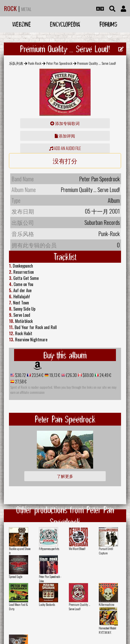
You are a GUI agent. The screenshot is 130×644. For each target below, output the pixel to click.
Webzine (22, 24)
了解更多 (65, 476)
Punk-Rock (35, 63)
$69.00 (88, 375)
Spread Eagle (16, 577)
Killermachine (106, 604)
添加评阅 (65, 136)
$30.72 (20, 375)
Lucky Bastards (47, 604)
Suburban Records (102, 222)
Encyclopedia (65, 24)
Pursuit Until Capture (106, 551)
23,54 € (37, 375)
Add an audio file (65, 148)
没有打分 (65, 161)
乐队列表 (16, 63)
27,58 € (20, 382)
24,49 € (105, 375)
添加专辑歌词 (65, 123)
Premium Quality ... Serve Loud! (79, 607)
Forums (108, 24)
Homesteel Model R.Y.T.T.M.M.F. (107, 630)
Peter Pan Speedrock (59, 63)
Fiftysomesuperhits (49, 549)
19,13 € (54, 375)
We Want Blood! (77, 549)
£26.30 (71, 375)
